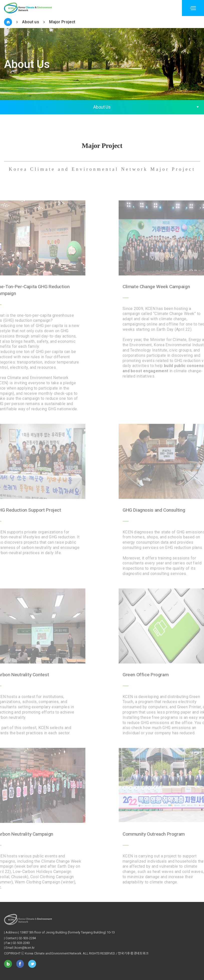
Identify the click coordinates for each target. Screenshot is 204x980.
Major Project (62, 22)
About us (31, 22)
